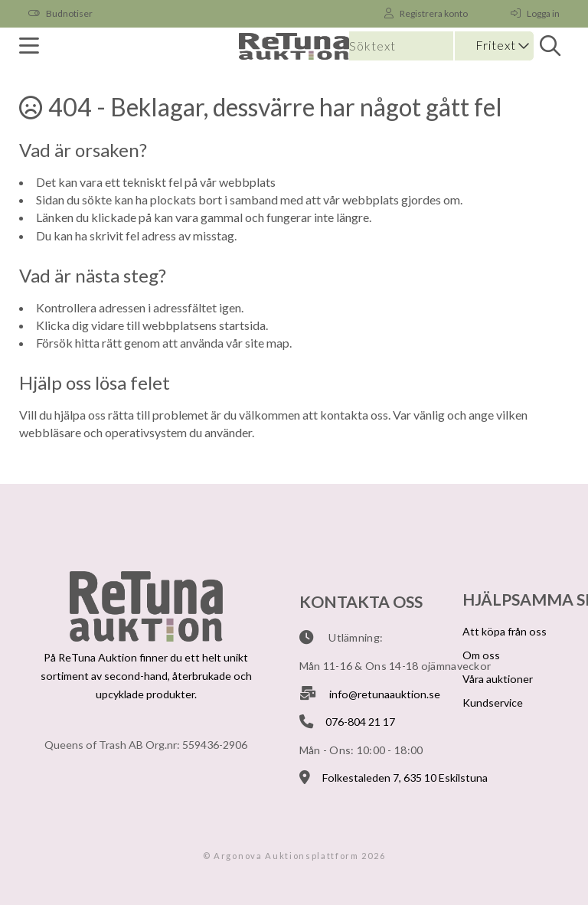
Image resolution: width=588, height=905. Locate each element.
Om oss (481, 655)
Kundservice (493, 702)
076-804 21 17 (360, 722)
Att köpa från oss (505, 631)
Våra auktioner (498, 679)
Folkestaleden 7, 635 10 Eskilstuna (405, 778)
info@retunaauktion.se (385, 694)
